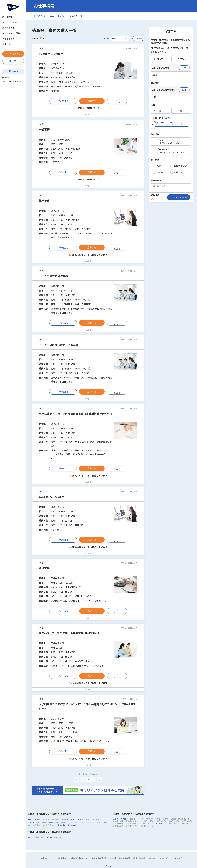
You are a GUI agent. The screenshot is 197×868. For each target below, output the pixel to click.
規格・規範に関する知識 (67, 825)
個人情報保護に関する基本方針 (104, 858)
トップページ (40, 16)
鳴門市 (123, 819)
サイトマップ (177, 858)
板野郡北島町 (157, 824)
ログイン (13, 61)
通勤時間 (180, 59)
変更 (184, 68)
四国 (52, 16)
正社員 (158, 172)
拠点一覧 (6, 44)
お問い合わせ (13, 71)
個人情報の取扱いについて (79, 858)
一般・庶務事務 (34, 819)
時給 (157, 111)
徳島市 (116, 819)
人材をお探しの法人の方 (12, 81)
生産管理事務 (54, 822)
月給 (178, 111)
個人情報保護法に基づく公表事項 (132, 858)
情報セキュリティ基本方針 (158, 858)
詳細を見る (63, 101)
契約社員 (177, 172)
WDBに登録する (13, 54)
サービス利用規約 (59, 858)
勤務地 (158, 59)
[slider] (153, 126)
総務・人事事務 (77, 819)
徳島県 (61, 16)
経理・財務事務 (34, 822)
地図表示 (138, 38)
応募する (92, 101)
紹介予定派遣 (179, 166)
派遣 (157, 166)
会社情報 (6, 78)
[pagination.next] (100, 780)
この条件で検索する (179, 197)
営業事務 (65, 819)
